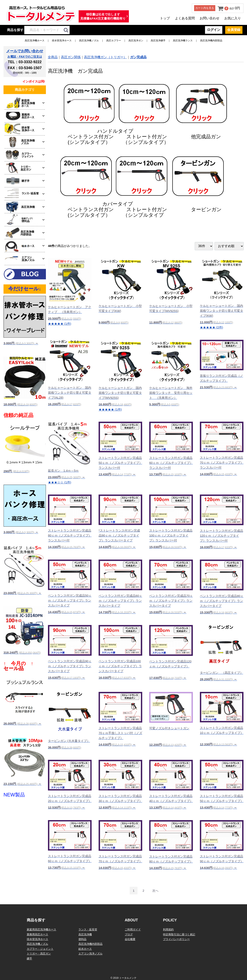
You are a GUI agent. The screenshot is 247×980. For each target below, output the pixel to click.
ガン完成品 (138, 57)
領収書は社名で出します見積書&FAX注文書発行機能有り (103, 16)
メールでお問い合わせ (25, 51)
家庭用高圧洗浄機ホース (41, 929)
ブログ (129, 934)
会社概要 (130, 939)
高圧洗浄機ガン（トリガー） (105, 57)
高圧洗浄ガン (136, 41)
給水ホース (85, 949)
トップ (165, 18)
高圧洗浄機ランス (183, 41)
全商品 (53, 57)
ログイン (214, 30)
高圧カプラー (114, 41)
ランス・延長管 (88, 929)
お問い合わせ (210, 18)
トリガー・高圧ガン (39, 954)
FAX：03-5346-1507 (25, 68)
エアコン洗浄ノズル (90, 954)
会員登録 (234, 30)
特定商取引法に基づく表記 (179, 934)
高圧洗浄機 (85, 934)
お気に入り (233, 18)
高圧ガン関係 (71, 57)
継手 (29, 958)
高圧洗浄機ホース (35, 41)
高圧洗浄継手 (158, 41)
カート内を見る (205, 8)
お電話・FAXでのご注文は (25, 57)
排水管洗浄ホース (62, 41)
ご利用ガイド (133, 929)
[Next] (155, 891)
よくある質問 (185, 18)
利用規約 (168, 929)
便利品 (82, 939)
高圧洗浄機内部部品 (211, 41)
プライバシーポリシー (176, 939)
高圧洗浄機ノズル (89, 41)
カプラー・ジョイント (40, 949)
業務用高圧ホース (37, 934)
